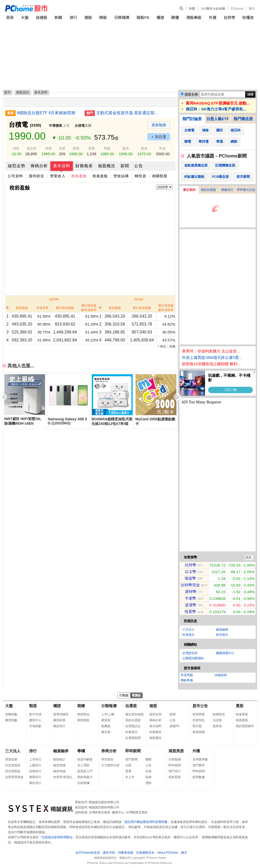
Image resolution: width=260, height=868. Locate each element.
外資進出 (188, 635)
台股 (128, 765)
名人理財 (83, 765)
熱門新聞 (131, 759)
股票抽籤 (199, 732)
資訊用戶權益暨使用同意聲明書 (146, 822)
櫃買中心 (35, 720)
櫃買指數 (11, 720)
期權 (175, 17)
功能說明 (221, 675)
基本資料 (62, 166)
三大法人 (188, 630)
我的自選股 (208, 190)
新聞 (192, 8)
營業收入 (58, 176)
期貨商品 (83, 714)
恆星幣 (190, 611)
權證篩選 (59, 720)
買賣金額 (11, 759)
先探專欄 (83, 783)
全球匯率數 (200, 759)
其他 (149, 771)
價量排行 (227, 190)
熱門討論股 (192, 119)
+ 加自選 (159, 137)
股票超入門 (85, 771)
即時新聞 (133, 751)
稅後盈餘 (100, 176)
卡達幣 (190, 598)
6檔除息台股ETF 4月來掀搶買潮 (46, 113)
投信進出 (222, 635)
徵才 (184, 853)
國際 (149, 759)
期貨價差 (83, 720)
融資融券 (222, 630)
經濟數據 (199, 777)
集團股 (106, 726)
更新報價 (159, 125)
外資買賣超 (13, 765)
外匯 (213, 17)
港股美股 (194, 17)
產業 (128, 771)
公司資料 (15, 176)
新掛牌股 (199, 714)
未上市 (130, 777)
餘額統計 (59, 759)
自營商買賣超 (14, 777)
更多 (248, 557)
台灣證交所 (190, 653)
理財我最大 (85, 777)
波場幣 (191, 605)
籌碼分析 (39, 166)
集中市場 (35, 714)
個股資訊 (22, 92)
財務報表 (84, 166)
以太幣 (191, 572)
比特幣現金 (190, 585)
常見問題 (187, 675)
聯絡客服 (187, 680)
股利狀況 (37, 176)
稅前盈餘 (79, 176)
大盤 (25, 17)
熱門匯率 (199, 765)
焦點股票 (175, 777)
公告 (139, 166)
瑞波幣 (190, 578)
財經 (149, 777)
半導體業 (55, 126)
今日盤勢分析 (110, 765)
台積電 (80, 126)
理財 (149, 783)
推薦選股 (242, 720)
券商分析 (109, 751)
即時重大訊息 (246, 190)
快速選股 (242, 714)
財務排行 (35, 771)
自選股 (42, 17)
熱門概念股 (243, 119)
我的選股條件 (245, 726)
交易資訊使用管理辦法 (57, 837)
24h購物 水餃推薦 (213, 8)
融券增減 (59, 771)
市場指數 (35, 726)
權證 (160, 17)
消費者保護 (126, 853)
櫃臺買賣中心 (225, 653)
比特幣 (229, 17)
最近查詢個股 (134, 714)
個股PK (143, 17)
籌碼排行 (35, 777)
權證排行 (59, 726)
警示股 (197, 726)
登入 (252, 8)
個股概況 (107, 166)
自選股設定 (133, 726)
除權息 (248, 17)
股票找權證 (61, 714)
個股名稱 (191, 94)
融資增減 (59, 765)
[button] (177, 397)
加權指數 (11, 714)
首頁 (10, 17)
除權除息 (219, 714)
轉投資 (140, 176)
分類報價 (122, 17)
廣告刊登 (109, 853)
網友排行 (35, 783)
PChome (237, 8)
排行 (73, 17)
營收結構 (121, 176)
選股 (88, 17)
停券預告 (199, 720)
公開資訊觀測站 (193, 658)
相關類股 (160, 176)
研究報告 (107, 759)
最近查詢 (189, 190)
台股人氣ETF (218, 119)
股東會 (217, 726)
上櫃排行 (35, 765)
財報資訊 (131, 732)
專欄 (81, 751)
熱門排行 (175, 771)
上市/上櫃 (108, 714)
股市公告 (200, 706)
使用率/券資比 (63, 777)
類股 (103, 17)
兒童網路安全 (145, 853)
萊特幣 (191, 592)
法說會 (217, 720)
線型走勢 (17, 166)
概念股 (106, 732)
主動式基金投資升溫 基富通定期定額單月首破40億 (128, 113)
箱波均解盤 (85, 759)
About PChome (168, 853)
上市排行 (35, 759)
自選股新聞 (133, 738)
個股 (153, 706)
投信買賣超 (13, 771)
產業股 (106, 720)
